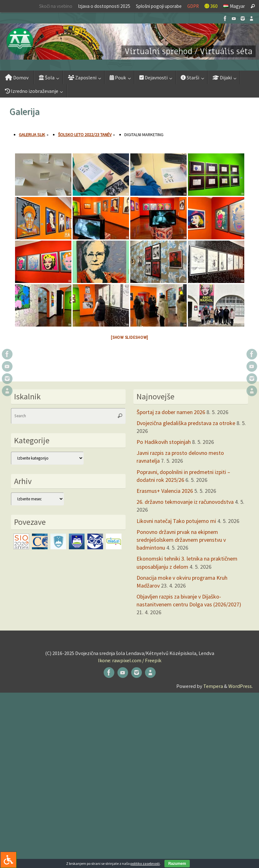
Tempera (213, 686)
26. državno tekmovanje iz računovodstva (185, 502)
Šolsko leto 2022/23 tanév (85, 135)
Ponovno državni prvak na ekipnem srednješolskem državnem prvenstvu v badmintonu (181, 540)
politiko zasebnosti (145, 863)
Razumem (177, 864)
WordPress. (241, 686)
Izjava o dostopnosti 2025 (104, 6)
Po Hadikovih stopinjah (164, 442)
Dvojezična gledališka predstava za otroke (186, 423)
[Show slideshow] (129, 337)
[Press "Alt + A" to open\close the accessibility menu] (8, 860)
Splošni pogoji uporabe (159, 6)
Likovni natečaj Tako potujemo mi (176, 521)
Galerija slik (32, 135)
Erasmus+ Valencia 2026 (165, 491)
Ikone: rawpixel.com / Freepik (130, 660)
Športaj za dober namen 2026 (171, 412)
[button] (129, 42)
